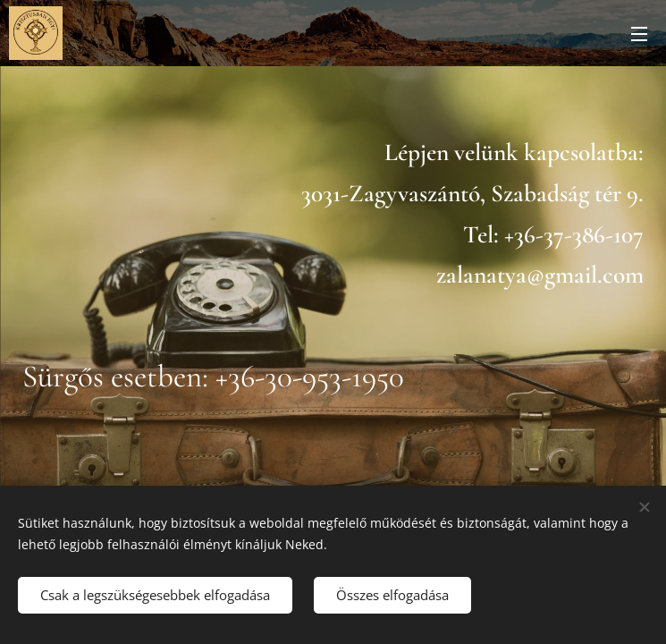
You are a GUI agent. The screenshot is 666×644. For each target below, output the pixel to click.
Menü (639, 34)
